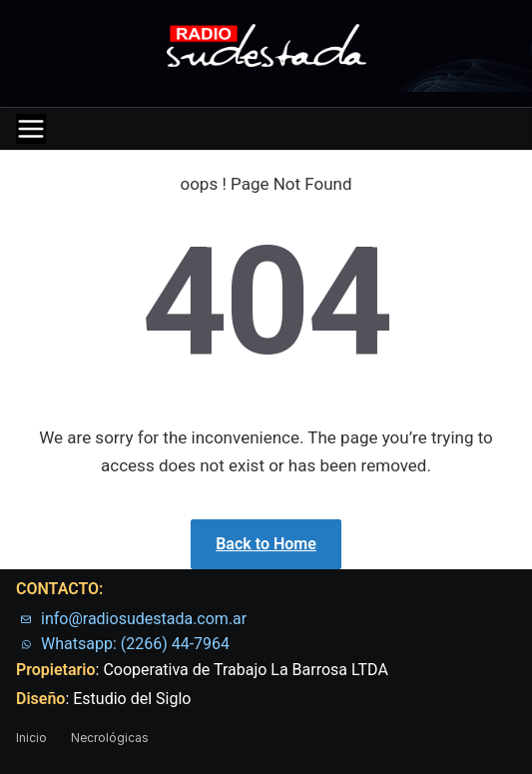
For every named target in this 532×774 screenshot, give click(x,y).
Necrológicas (110, 738)
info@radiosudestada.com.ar (144, 619)
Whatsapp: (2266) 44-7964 (135, 644)
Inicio (31, 738)
